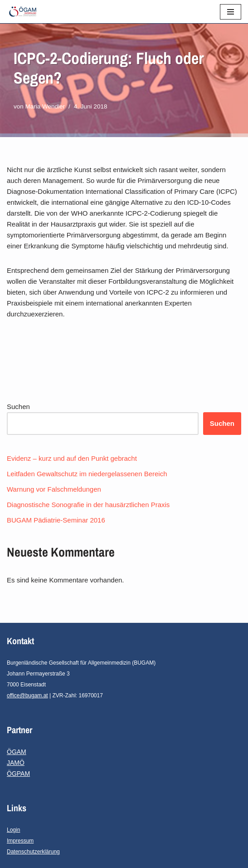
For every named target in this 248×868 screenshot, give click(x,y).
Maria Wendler (45, 106)
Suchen (18, 407)
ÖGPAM (18, 774)
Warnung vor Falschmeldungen (54, 489)
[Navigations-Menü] (231, 12)
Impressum (20, 841)
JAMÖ (16, 763)
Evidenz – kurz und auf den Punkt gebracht (72, 458)
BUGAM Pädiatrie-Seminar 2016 (56, 520)
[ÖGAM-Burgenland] (25, 12)
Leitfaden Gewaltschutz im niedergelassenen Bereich (87, 474)
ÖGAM (17, 752)
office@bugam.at (27, 695)
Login (13, 830)
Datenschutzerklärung (33, 852)
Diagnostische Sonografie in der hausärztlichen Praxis (88, 505)
